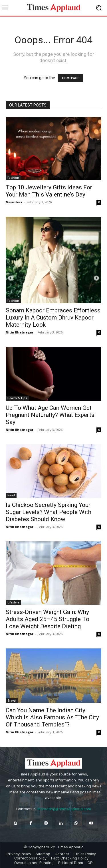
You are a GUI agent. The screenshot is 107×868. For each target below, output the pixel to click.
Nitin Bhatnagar (20, 332)
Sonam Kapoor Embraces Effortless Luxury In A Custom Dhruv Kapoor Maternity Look (53, 318)
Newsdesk (14, 202)
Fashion (13, 178)
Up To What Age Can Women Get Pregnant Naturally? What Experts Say (50, 415)
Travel (12, 701)
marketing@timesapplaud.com (64, 809)
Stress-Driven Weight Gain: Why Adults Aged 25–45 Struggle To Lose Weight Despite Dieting (48, 619)
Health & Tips (17, 398)
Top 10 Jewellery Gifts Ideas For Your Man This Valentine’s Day (49, 191)
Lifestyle (13, 602)
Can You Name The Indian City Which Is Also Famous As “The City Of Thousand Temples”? (52, 717)
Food (11, 495)
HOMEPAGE (70, 78)
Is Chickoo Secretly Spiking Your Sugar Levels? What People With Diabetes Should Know (49, 512)
